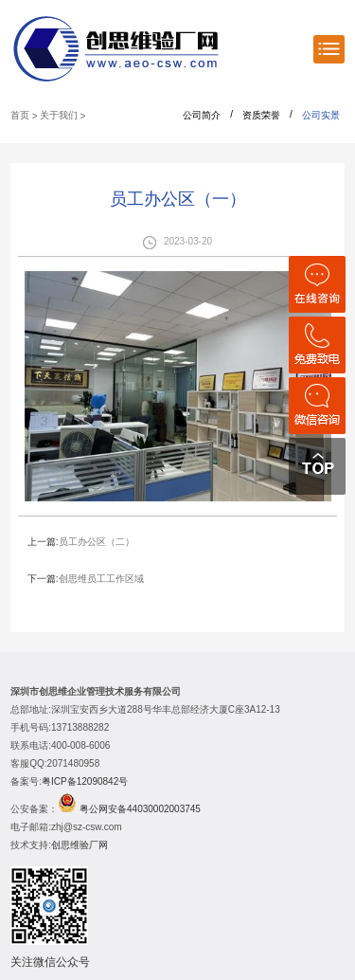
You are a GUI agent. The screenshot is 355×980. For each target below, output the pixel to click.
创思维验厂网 (80, 845)
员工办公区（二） (97, 542)
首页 (20, 115)
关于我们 (59, 115)
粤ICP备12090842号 (85, 781)
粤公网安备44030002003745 (140, 809)
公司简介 (202, 115)
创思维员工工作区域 (101, 579)
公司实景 (321, 115)
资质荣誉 (261, 115)
